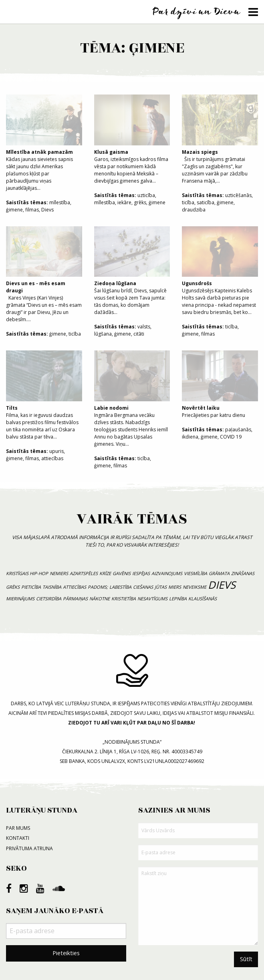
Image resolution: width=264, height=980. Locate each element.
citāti (139, 334)
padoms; (98, 587)
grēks (140, 202)
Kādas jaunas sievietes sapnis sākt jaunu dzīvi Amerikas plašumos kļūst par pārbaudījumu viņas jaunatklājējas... (44, 143)
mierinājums (20, 599)
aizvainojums (167, 573)
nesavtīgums (152, 599)
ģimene (14, 210)
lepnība (178, 599)
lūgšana (103, 334)
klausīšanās (203, 599)
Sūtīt (246, 959)
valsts (144, 327)
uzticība (146, 195)
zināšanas (243, 573)
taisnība (52, 587)
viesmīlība (195, 573)
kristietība (124, 599)
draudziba (194, 210)
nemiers (59, 573)
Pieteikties (66, 953)
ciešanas (143, 587)
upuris (56, 451)
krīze (105, 573)
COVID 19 (231, 437)
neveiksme (194, 587)
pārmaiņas (75, 599)
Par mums (18, 828)
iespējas (141, 573)
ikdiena (190, 437)
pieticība (31, 587)
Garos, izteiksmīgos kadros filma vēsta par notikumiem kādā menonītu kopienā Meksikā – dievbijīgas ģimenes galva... (132, 139)
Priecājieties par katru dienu (220, 384)
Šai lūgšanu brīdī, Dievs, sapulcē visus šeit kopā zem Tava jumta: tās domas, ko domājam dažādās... (132, 271)
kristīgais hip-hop (27, 573)
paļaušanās (238, 430)
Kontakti (18, 838)
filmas (32, 210)
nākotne (100, 599)
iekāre (124, 202)
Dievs (47, 210)
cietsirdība (49, 599)
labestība (120, 587)
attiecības (52, 458)
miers (175, 587)
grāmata (219, 573)
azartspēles (84, 573)
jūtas (161, 587)
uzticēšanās (238, 195)
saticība (206, 202)
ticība (188, 202)
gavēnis (122, 573)
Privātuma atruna (29, 848)
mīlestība (60, 202)
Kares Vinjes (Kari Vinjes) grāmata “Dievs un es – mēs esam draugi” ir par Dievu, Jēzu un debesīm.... (44, 275)
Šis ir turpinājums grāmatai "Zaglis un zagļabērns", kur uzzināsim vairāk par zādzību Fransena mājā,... (220, 139)
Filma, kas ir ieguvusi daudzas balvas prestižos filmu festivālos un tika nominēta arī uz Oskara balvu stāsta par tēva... (44, 395)
